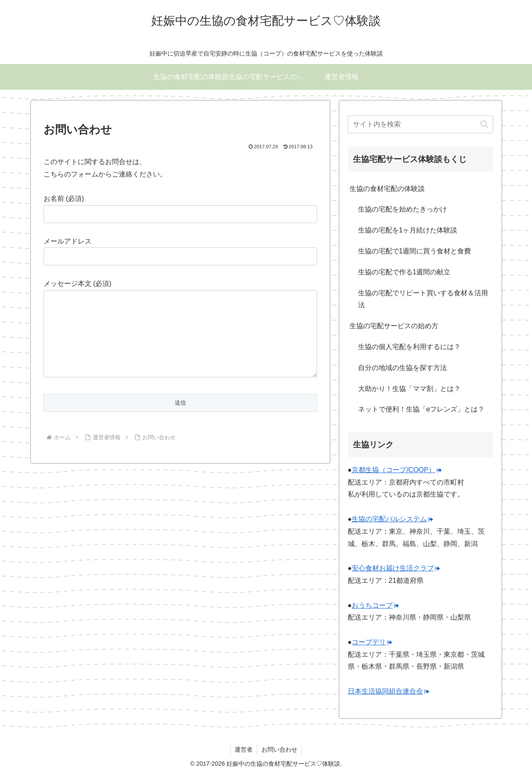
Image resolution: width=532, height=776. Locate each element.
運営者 (244, 750)
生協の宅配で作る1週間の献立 (404, 272)
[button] (484, 124)
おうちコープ (375, 605)
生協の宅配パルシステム (392, 519)
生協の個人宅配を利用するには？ (409, 347)
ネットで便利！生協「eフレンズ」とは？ (422, 409)
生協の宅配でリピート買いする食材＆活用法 (423, 299)
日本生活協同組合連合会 (389, 691)
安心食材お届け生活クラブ (396, 568)
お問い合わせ (279, 750)
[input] (420, 124)
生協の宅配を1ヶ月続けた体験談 (408, 230)
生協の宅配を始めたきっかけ (403, 209)
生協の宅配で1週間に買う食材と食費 (415, 251)
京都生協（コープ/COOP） (397, 470)
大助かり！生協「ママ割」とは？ (409, 389)
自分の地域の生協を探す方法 (403, 368)
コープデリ (372, 642)
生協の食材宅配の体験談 (387, 189)
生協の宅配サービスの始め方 (394, 326)
